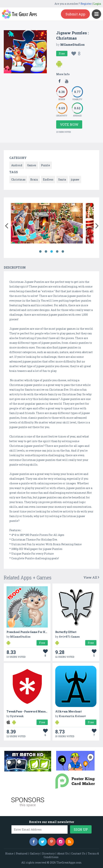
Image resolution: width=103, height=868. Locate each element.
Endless (48, 179)
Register (86, 4)
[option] (47, 224)
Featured (22, 853)
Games (32, 165)
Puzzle (46, 165)
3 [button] (51, 252)
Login (97, 4)
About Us (63, 853)
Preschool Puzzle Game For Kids (28, 632)
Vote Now (69, 124)
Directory (48, 853)
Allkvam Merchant (68, 711)
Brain (34, 179)
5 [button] (63, 252)
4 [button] (57, 252)
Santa (62, 179)
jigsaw (75, 179)
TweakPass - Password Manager (28, 711)
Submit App (75, 14)
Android (17, 165)
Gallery (35, 853)
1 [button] (40, 252)
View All (91, 577)
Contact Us (78, 853)
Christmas (18, 179)
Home (9, 853)
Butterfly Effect (66, 632)
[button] (6, 225)
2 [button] (46, 252)
